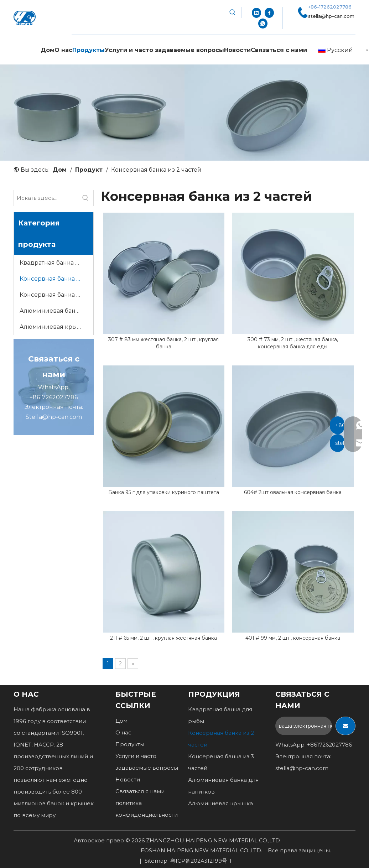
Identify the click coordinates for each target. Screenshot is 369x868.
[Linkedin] (256, 12)
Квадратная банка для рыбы (56, 263)
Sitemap (156, 861)
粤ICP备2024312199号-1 (201, 861)
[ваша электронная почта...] (304, 726)
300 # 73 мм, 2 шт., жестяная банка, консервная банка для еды (293, 343)
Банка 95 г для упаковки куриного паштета (164, 492)
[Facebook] (269, 12)
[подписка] (345, 726)
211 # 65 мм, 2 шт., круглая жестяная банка (163, 638)
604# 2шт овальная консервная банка (293, 492)
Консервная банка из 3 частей (56, 295)
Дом (121, 721)
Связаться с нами (140, 791)
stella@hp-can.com (331, 16)
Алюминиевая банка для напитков (56, 311)
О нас (123, 732)
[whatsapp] (263, 23)
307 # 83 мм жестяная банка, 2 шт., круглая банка (163, 343)
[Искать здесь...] (46, 198)
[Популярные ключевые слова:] (233, 12)
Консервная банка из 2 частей (56, 279)
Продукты (130, 744)
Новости (128, 779)
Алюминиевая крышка (54, 327)
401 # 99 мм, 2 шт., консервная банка (293, 638)
